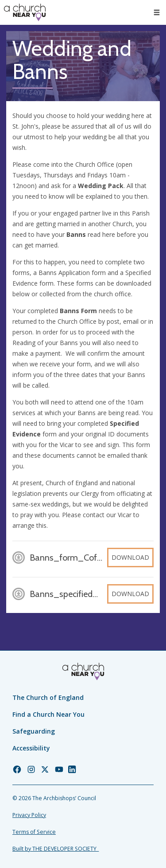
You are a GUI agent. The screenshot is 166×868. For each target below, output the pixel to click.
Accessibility (31, 748)
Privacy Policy (29, 815)
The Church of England (48, 697)
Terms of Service (34, 832)
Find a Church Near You (48, 714)
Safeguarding (34, 731)
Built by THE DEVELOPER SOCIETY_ (56, 849)
